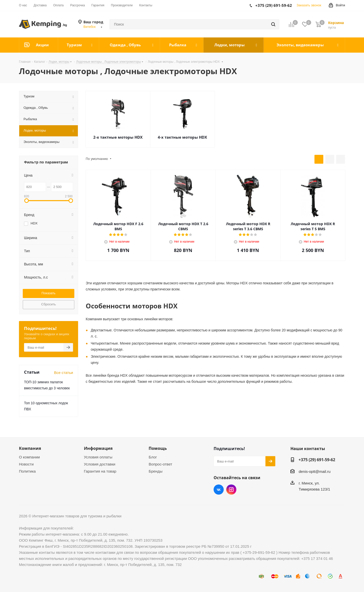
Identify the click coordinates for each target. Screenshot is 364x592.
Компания (30, 448)
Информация (98, 448)
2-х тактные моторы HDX (118, 137)
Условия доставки (100, 464)
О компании (29, 457)
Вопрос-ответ (160, 464)
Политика (27, 471)
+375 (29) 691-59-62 (317, 460)
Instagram (231, 490)
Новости (26, 464)
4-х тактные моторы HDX (182, 137)
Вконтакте (219, 490)
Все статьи (64, 373)
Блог (153, 457)
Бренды (155, 471)
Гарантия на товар (100, 471)
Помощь (158, 448)
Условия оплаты (98, 457)
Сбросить (49, 304)
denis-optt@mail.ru (314, 471)
